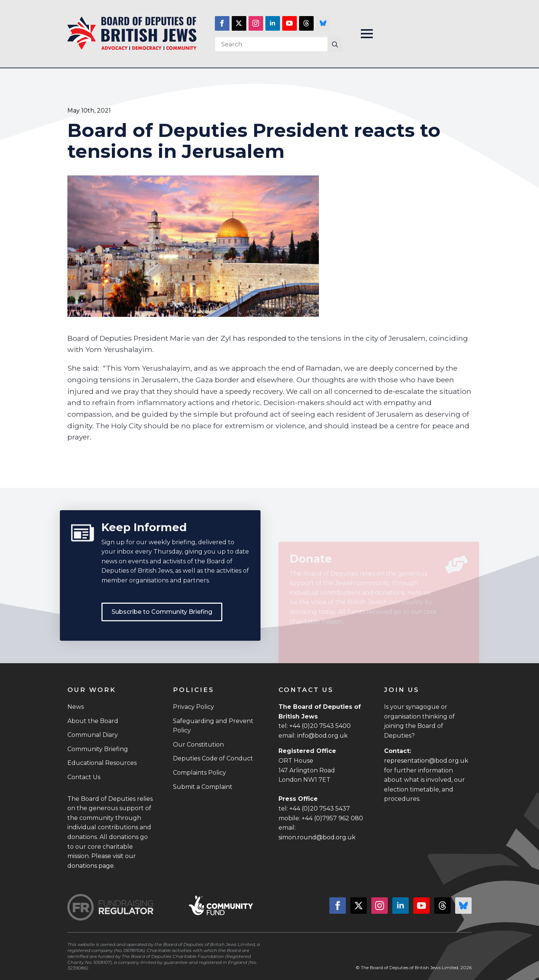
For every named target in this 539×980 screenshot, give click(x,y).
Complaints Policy (200, 773)
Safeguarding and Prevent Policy (213, 726)
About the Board (93, 721)
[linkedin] (273, 23)
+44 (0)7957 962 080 (332, 818)
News (76, 707)
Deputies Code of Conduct (213, 758)
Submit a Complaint (203, 787)
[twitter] (239, 23)
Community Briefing (98, 749)
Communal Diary (93, 735)
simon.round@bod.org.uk (317, 837)
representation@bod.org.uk (426, 761)
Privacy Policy (194, 707)
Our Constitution (198, 745)
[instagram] (256, 23)
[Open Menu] (367, 34)
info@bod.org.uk (322, 736)
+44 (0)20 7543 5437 (320, 808)
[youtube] (290, 23)
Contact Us (84, 777)
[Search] (335, 45)
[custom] (306, 23)
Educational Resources (102, 763)
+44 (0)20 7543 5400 (320, 726)
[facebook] (222, 23)
